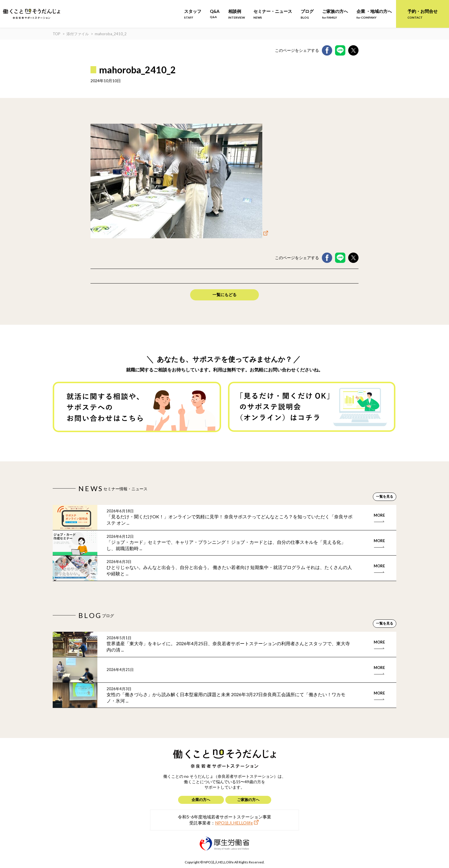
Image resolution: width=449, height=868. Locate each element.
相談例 (237, 14)
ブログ (307, 14)
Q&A (215, 14)
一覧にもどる (224, 295)
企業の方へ (201, 800)
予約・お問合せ (423, 14)
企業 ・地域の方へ (374, 14)
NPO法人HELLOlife (234, 823)
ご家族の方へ (335, 14)
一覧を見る (385, 496)
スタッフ (193, 14)
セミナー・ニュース (273, 14)
